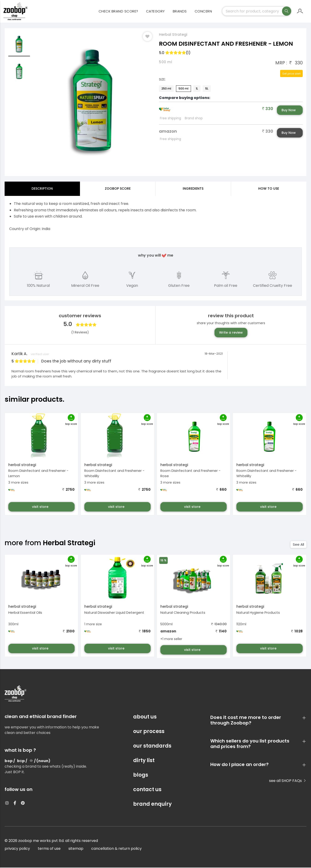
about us (145, 717)
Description (42, 189)
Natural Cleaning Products (183, 613)
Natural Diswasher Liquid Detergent (114, 613)
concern (203, 12)
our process (149, 732)
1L (197, 89)
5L (207, 89)
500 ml (183, 89)
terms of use (49, 849)
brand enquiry (152, 804)
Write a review (231, 333)
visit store (41, 507)
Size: (162, 80)
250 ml (166, 89)
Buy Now (289, 111)
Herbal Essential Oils (25, 613)
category (155, 12)
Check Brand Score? (118, 12)
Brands (180, 12)
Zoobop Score (118, 189)
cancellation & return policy (116, 849)
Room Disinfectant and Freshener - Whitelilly (114, 474)
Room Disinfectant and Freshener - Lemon (38, 474)
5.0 (175, 53)
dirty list (144, 761)
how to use (269, 189)
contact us (147, 790)
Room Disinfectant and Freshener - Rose (190, 474)
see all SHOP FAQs (288, 781)
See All (298, 545)
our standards (152, 746)
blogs (141, 775)
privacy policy (17, 849)
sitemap (76, 849)
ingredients (193, 189)
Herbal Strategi (173, 35)
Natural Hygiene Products (258, 613)
